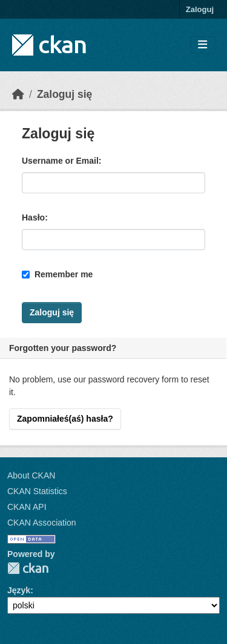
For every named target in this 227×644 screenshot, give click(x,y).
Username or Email (60, 161)
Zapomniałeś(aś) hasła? (65, 419)
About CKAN (31, 475)
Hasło (33, 217)
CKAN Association (42, 523)
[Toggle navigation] (202, 45)
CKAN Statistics (37, 491)
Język (19, 590)
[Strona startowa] (18, 94)
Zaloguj (200, 9)
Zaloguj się (64, 94)
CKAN (28, 568)
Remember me (57, 274)
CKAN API (27, 507)
